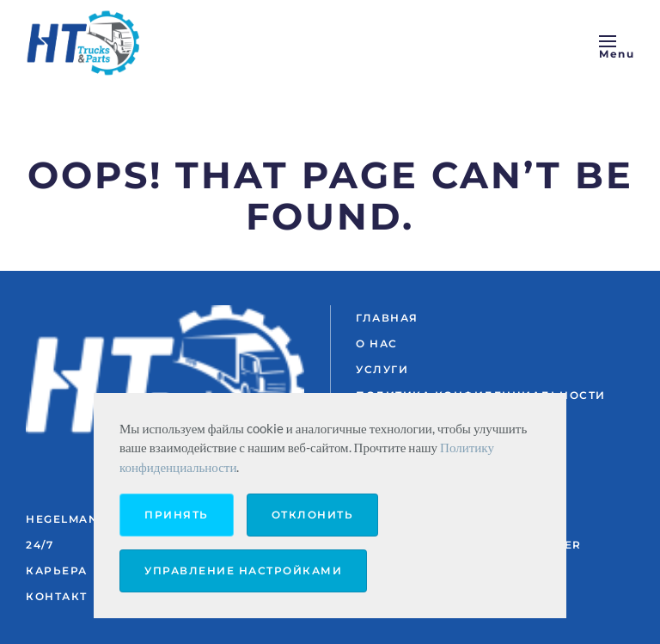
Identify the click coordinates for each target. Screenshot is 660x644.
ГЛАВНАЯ (387, 318)
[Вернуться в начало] (86, 43)
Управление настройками (243, 570)
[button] (617, 43)
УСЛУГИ (382, 369)
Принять (177, 515)
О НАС (377, 343)
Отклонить (313, 515)
